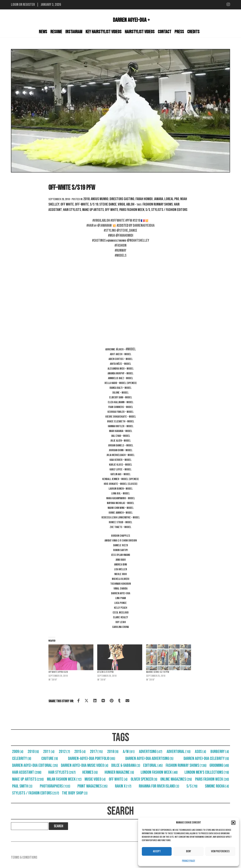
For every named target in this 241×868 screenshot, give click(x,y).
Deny (189, 851)
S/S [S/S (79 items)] (192, 786)
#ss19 (136, 221)
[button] (233, 823)
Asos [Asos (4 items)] (200, 752)
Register (29, 5)
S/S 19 (94, 204)
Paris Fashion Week (132, 210)
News (43, 32)
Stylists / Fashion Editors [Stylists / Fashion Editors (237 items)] (36, 793)
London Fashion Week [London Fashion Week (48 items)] (159, 772)
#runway (120, 250)
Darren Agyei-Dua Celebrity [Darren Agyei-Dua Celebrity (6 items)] (206, 759)
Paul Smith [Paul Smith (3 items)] (22, 786)
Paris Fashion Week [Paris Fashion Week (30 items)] (212, 779)
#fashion (120, 245)
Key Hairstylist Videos (103, 32)
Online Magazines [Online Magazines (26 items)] (176, 779)
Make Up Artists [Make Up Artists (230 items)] (28, 779)
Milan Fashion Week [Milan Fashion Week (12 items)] (64, 779)
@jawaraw (104, 225)
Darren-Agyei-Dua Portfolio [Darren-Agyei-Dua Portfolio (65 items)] (92, 759)
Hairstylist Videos (140, 32)
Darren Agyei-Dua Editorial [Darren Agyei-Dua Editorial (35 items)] (35, 765)
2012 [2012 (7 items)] (64, 752)
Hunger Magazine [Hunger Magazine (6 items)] (119, 772)
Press (179, 32)
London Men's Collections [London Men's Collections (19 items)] (207, 772)
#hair (90, 225)
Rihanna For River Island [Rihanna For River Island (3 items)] (159, 786)
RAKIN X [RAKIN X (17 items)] (123, 786)
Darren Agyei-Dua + (131, 20)
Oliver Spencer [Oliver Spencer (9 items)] (144, 779)
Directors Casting (122, 199)
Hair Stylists (72, 210)
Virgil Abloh (126, 204)
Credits (193, 32)
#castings (99, 240)
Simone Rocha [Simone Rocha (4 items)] (217, 786)
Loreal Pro (172, 199)
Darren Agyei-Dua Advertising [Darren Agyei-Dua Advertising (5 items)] (149, 759)
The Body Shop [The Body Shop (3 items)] (75, 793)
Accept (157, 851)
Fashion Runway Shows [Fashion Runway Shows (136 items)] (186, 765)
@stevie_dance (127, 230)
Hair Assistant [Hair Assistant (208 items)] (27, 772)
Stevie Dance (108, 204)
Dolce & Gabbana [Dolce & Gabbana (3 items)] (126, 765)
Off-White (82, 204)
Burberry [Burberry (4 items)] (220, 752)
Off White (67, 204)
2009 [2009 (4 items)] (18, 752)
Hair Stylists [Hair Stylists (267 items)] (62, 772)
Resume (56, 32)
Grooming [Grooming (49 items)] (219, 765)
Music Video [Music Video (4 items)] (95, 779)
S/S (148, 210)
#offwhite (118, 221)
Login (15, 5)
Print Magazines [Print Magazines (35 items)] (92, 786)
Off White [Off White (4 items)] (118, 779)
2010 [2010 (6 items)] (33, 752)
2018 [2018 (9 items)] (113, 752)
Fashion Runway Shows (158, 204)
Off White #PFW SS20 (58, 672)
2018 (86, 199)
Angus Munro (100, 199)
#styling (110, 230)
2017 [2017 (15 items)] (96, 752)
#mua (111, 235)
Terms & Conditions (24, 857)
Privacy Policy (189, 861)
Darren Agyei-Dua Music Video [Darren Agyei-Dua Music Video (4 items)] (85, 765)
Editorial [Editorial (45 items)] (153, 765)
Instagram (74, 32)
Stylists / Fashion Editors (169, 210)
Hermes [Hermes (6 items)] (90, 772)
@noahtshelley (138, 240)
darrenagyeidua (144, 225)
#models (121, 255)
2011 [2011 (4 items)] (49, 752)
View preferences (220, 851)
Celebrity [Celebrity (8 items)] (22, 759)
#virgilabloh (101, 221)
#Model (131, 349)
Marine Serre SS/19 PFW (158, 672)
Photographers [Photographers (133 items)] (55, 786)
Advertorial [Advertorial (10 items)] (179, 752)
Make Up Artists (93, 210)
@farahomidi (124, 235)
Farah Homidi (144, 199)
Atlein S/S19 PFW (105, 672)
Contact (165, 32)
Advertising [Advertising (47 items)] (151, 752)
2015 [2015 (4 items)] (80, 752)
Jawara (158, 199)
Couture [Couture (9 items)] (50, 759)
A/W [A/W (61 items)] (129, 752)
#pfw (129, 221)
